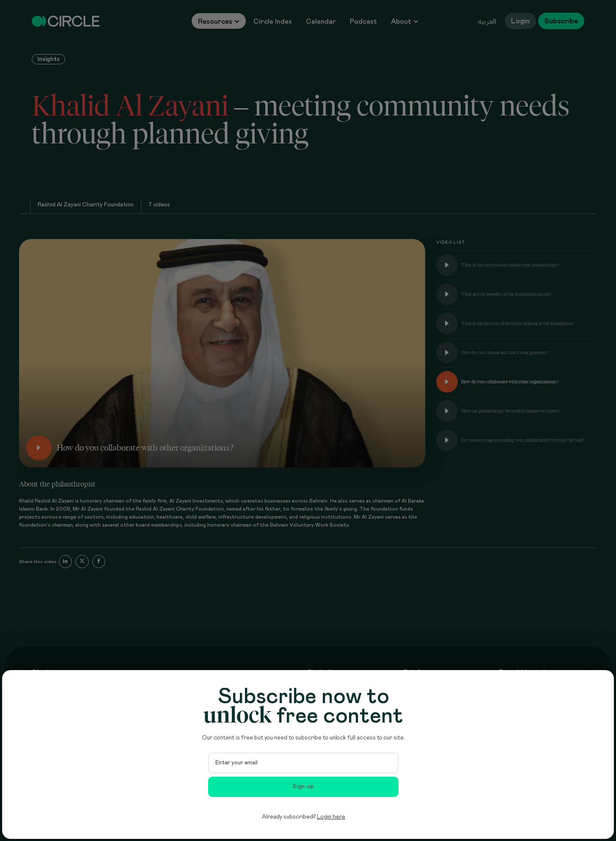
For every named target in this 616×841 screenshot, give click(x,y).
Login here (331, 817)
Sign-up (303, 786)
